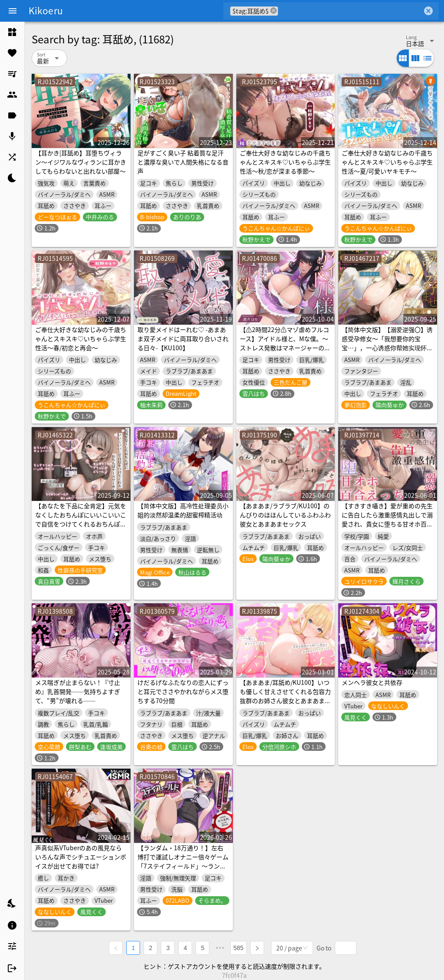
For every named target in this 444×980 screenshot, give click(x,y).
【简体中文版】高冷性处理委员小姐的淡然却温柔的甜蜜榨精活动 (183, 510)
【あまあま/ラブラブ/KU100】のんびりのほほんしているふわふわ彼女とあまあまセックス (285, 515)
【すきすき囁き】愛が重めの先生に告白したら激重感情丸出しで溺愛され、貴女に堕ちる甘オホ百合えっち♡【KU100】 (387, 519)
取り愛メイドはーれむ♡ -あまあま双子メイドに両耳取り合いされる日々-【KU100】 (183, 339)
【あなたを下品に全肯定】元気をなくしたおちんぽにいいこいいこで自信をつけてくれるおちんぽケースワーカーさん (81, 519)
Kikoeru (46, 10)
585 (238, 948)
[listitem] (12, 32)
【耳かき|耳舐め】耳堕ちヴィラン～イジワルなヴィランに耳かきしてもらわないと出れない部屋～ (81, 162)
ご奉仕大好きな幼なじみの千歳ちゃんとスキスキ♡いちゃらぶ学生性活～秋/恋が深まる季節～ (285, 162)
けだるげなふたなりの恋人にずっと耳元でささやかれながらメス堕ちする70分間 (183, 691)
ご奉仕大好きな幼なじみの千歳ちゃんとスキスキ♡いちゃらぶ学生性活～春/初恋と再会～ (81, 339)
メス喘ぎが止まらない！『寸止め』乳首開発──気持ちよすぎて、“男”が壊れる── (78, 691)
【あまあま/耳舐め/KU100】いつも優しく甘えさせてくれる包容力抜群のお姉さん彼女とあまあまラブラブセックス (285, 696)
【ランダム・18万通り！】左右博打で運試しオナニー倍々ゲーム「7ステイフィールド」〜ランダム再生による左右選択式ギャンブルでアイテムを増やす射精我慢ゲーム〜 (183, 870)
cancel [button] (274, 11)
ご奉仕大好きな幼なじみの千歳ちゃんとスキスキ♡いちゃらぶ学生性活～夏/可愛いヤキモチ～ (387, 162)
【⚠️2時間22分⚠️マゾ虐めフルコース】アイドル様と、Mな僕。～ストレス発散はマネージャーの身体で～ (285, 343)
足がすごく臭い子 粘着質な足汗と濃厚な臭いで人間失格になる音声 (183, 162)
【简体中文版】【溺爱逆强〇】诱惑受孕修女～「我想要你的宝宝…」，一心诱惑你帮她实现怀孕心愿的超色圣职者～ (387, 343)
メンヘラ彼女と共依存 (372, 682)
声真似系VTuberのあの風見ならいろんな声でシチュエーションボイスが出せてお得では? (81, 857)
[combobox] (350, 11)
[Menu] (13, 11)
